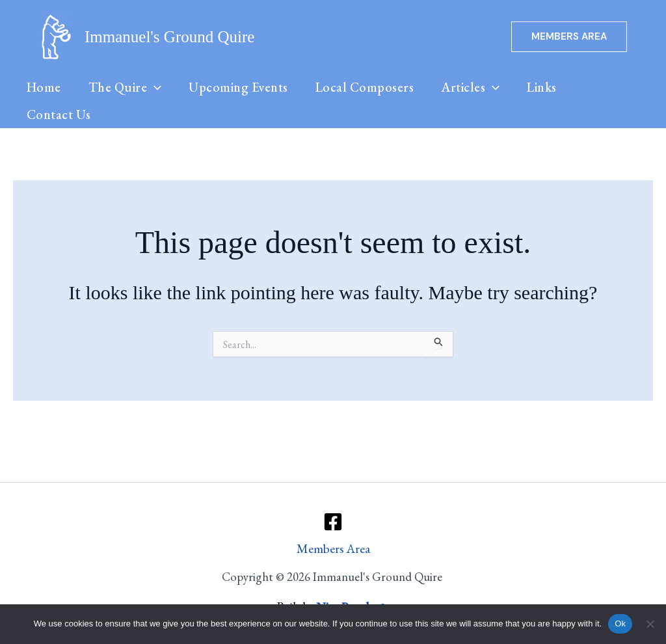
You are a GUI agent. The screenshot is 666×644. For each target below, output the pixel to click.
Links (550, 94)
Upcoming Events (242, 94)
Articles (477, 94)
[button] (569, 37)
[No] (650, 624)
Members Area (333, 548)
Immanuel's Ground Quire (169, 37)
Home (45, 94)
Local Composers (369, 94)
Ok (620, 624)
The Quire (127, 94)
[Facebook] (333, 521)
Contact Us (60, 136)
